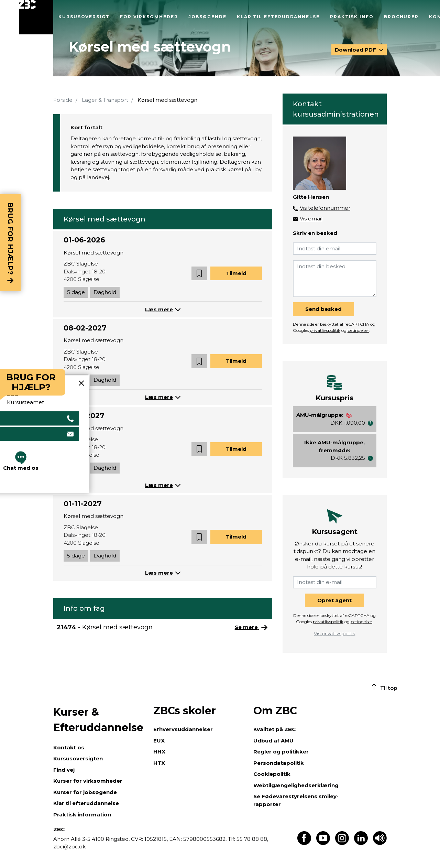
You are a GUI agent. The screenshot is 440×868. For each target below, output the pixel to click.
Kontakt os (69, 747)
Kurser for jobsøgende (85, 792)
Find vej (64, 770)
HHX (159, 752)
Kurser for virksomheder (88, 781)
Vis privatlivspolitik (334, 633)
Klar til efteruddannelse (278, 17)
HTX (159, 763)
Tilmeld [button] (236, 273)
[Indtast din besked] (335, 279)
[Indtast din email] (335, 249)
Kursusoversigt (84, 17)
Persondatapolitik (279, 763)
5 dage (76, 292)
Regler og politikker (281, 752)
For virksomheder (149, 17)
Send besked (323, 309)
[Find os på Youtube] (323, 843)
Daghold (105, 292)
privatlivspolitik (325, 330)
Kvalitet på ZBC (274, 729)
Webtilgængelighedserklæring (296, 785)
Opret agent (334, 600)
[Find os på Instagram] (342, 843)
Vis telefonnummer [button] (325, 208)
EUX (159, 741)
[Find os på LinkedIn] (361, 843)
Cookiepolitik (272, 774)
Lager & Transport (105, 100)
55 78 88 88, (252, 839)
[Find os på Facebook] (304, 843)
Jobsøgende (207, 17)
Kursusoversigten (78, 758)
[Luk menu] (36, 17)
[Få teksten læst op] (380, 843)
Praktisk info (352, 17)
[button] (199, 274)
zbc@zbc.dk (69, 847)
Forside (63, 100)
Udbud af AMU (273, 741)
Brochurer (401, 17)
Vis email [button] (311, 219)
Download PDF (356, 50)
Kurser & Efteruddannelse (98, 720)
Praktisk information (82, 815)
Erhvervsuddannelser (183, 729)
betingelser (358, 330)
